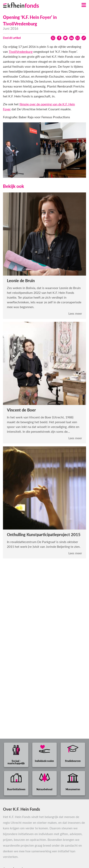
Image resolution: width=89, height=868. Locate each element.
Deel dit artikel (12, 38)
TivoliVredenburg (21, 51)
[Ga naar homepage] (26, 4)
